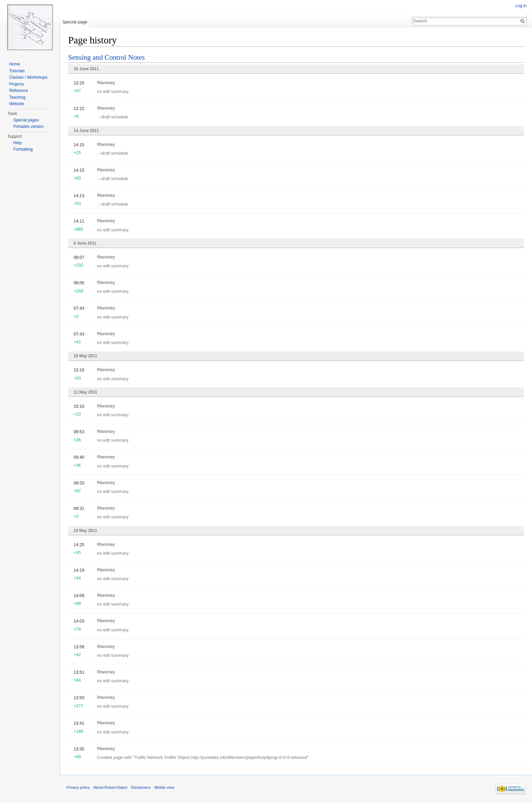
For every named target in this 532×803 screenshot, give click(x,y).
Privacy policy (78, 787)
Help (17, 143)
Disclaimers (141, 787)
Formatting (23, 149)
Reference (18, 91)
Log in (521, 6)
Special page (75, 22)
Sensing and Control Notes (107, 57)
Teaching (17, 97)
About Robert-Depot (111, 787)
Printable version (28, 127)
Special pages (26, 120)
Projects (16, 84)
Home (15, 64)
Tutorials (17, 71)
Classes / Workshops (28, 77)
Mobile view (164, 787)
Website (16, 104)
